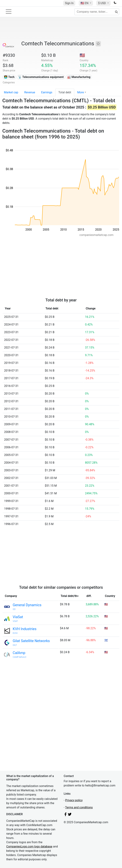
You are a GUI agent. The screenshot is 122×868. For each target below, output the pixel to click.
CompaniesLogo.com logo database (29, 846)
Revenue (30, 92)
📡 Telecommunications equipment (41, 77)
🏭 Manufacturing (79, 77)
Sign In (69, 3)
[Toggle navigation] (9, 12)
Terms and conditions (79, 807)
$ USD (102, 3)
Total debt (65, 92)
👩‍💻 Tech (9, 77)
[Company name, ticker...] (97, 12)
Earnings (47, 92)
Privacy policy (74, 800)
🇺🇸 (85, 3)
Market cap (11, 92)
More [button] (81, 92)
